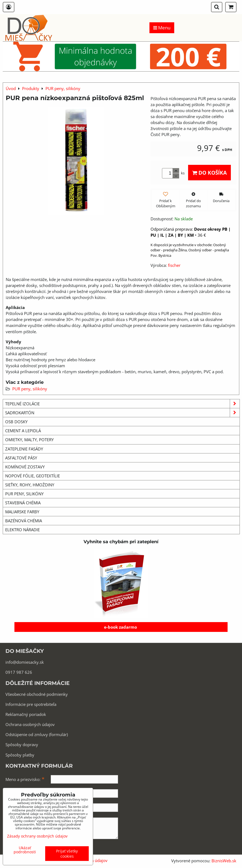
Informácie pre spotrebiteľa (31, 704)
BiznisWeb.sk (224, 861)
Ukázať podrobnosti (25, 850)
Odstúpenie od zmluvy (27, 734)
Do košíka (209, 173)
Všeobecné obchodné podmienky (37, 694)
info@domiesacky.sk (25, 662)
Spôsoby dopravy (22, 745)
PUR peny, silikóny (30, 389)
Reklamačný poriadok (26, 714)
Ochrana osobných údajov (30, 724)
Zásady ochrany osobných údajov (37, 836)
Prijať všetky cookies (67, 854)
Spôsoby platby (20, 755)
